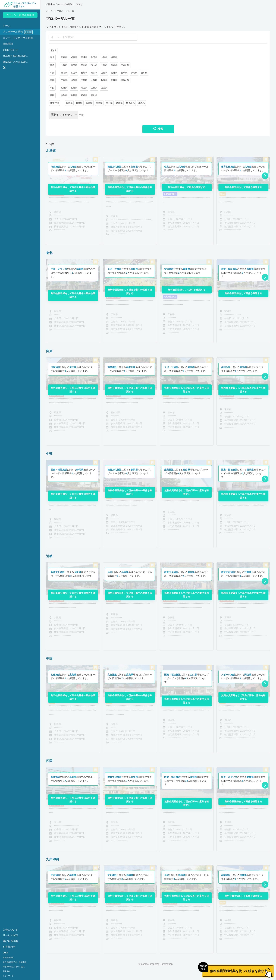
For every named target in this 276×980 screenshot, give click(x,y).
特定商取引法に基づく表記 (14, 967)
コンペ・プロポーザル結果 (18, 38)
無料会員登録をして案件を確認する (187, 187)
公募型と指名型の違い (15, 56)
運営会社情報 (8, 958)
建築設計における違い (15, 62)
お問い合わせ (10, 50)
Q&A (5, 953)
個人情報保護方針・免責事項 (15, 962)
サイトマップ (8, 976)
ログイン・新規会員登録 (20, 15)
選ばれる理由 (10, 941)
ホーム (7, 26)
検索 (158, 129)
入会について (10, 930)
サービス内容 (10, 935)
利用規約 (6, 971)
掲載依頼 (8, 44)
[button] (265, 176)
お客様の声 (9, 947)
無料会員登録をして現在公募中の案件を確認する (73, 189)
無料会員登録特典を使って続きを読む (233, 969)
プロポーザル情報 (18, 32)
